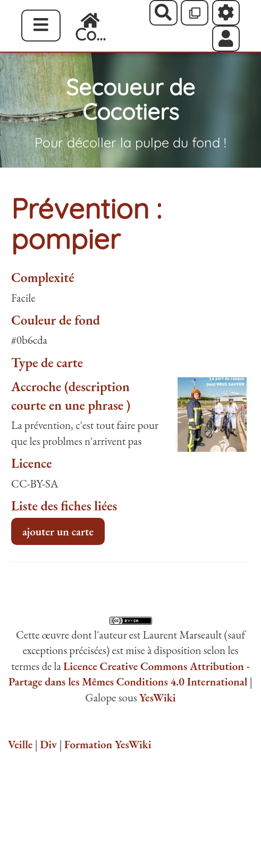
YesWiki (158, 697)
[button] (226, 38)
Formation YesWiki (108, 744)
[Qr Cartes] (195, 13)
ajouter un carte (58, 531)
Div (48, 744)
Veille (20, 744)
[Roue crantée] (226, 13)
